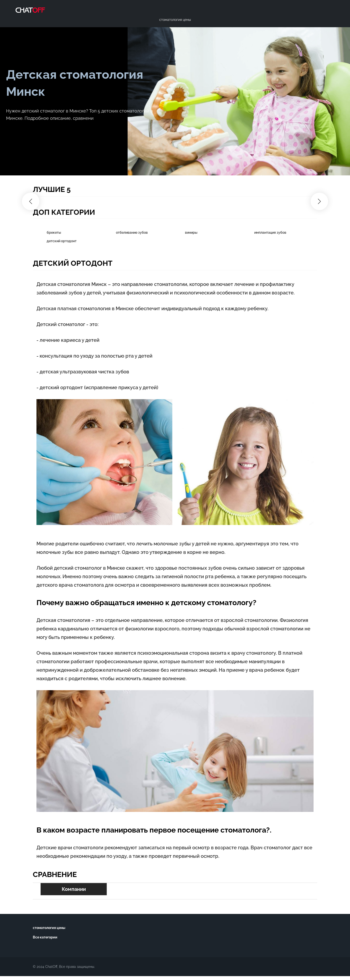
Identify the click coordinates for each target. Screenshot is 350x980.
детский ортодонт (62, 241)
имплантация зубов (270, 232)
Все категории (45, 937)
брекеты (54, 232)
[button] (31, 201)
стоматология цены (49, 928)
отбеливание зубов (132, 232)
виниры (191, 232)
